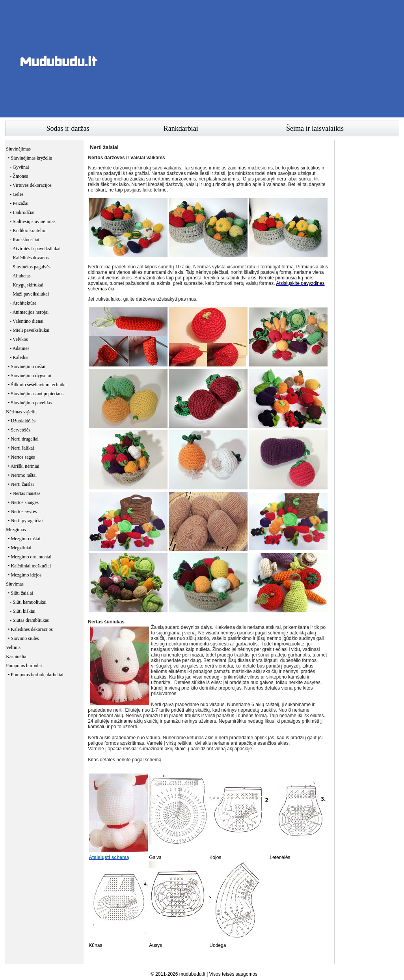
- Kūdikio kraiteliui (28, 231)
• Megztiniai (20, 548)
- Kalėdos (19, 357)
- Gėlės (17, 194)
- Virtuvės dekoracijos (31, 185)
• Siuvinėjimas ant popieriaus (36, 394)
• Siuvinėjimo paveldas (30, 403)
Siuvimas (15, 584)
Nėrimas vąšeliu (21, 412)
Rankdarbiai (181, 128)
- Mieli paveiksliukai (30, 330)
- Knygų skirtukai (27, 285)
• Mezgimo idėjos (25, 575)
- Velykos (19, 339)
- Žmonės (19, 176)
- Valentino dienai (27, 321)
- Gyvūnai (19, 167)
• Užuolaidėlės (22, 421)
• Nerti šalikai (21, 448)
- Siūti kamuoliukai (28, 602)
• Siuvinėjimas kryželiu (30, 158)
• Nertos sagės (21, 457)
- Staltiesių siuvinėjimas (33, 221)
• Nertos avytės (22, 511)
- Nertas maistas (25, 493)
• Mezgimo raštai (24, 539)
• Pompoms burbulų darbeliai (36, 675)
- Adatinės (20, 348)
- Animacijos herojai (29, 312)
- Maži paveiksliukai (29, 294)
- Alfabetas (20, 276)
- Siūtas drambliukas (29, 620)
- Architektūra (23, 303)
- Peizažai (19, 203)
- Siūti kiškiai (23, 611)
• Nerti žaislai (21, 484)
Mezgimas (16, 530)
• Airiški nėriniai (24, 466)
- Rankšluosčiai (24, 240)
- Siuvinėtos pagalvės (30, 267)
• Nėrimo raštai (22, 475)
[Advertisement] (256, 61)
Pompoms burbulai (24, 666)
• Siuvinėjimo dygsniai (30, 376)
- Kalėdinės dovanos (29, 258)
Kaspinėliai (17, 656)
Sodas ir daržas (68, 128)
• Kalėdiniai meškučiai (29, 566)
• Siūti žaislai (20, 593)
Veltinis (13, 647)
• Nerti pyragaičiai (25, 521)
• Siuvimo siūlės (23, 638)
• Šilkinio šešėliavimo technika (37, 385)
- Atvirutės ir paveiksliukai (35, 249)
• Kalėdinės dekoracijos (30, 629)
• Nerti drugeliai (23, 439)
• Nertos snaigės (23, 502)
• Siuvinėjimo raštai (27, 366)
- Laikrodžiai (22, 212)
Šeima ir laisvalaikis (315, 128)
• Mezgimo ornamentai (30, 557)
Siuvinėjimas (18, 149)
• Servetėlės (19, 430)
